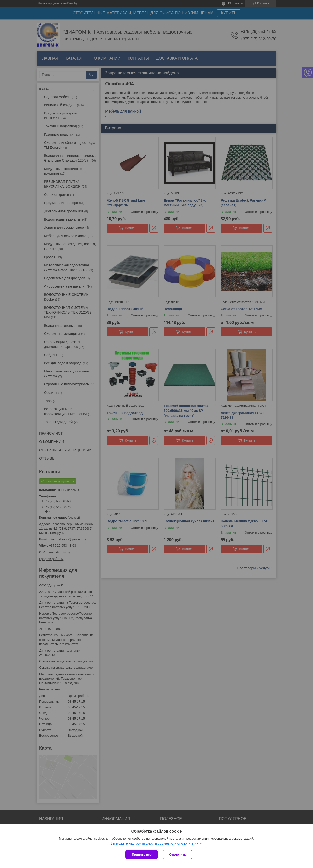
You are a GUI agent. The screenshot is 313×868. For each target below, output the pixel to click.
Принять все (142, 854)
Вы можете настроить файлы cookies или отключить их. (155, 843)
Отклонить (178, 854)
